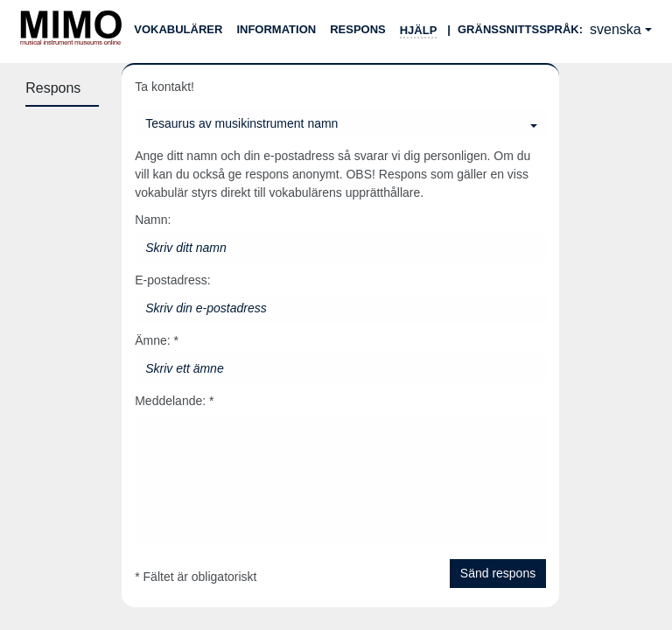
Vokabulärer (178, 29)
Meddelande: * (174, 401)
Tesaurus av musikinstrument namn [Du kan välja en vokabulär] (241, 123)
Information (276, 29)
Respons (358, 29)
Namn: (153, 220)
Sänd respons (498, 573)
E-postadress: (172, 280)
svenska (616, 29)
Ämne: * (157, 340)
